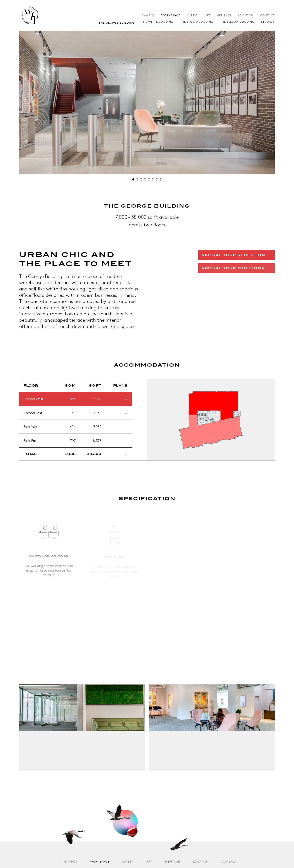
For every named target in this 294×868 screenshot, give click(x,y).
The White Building (157, 22)
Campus (148, 16)
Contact (267, 16)
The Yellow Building (237, 22)
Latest (192, 16)
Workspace (171, 15)
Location (246, 16)
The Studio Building (197, 22)
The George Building (117, 23)
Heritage (224, 16)
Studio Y (268, 22)
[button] (133, 179)
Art (207, 16)
